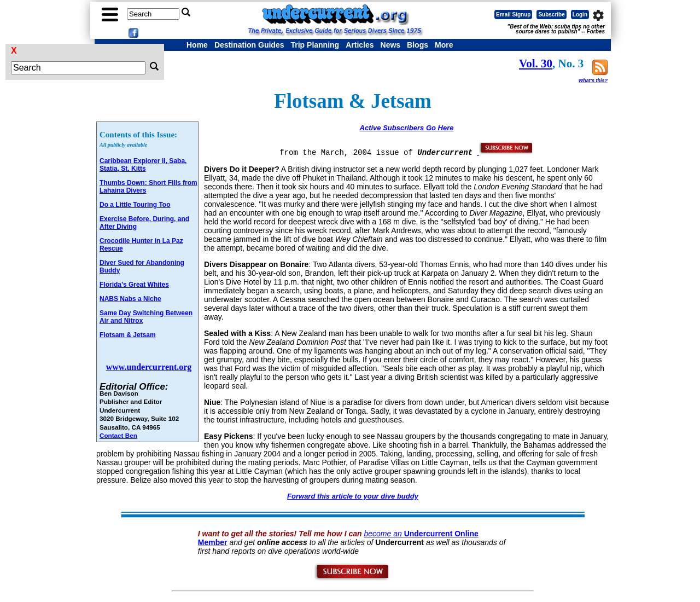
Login (580, 15)
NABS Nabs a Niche (130, 299)
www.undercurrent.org (149, 367)
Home (197, 45)
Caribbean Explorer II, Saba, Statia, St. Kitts (143, 165)
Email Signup (513, 15)
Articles (360, 45)
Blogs (418, 45)
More (444, 45)
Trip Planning (315, 45)
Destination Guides (249, 45)
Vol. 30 (536, 63)
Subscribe (551, 15)
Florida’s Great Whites (134, 285)
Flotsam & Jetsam (128, 335)
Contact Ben (118, 435)
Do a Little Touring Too (135, 205)
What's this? (593, 80)
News (391, 45)
